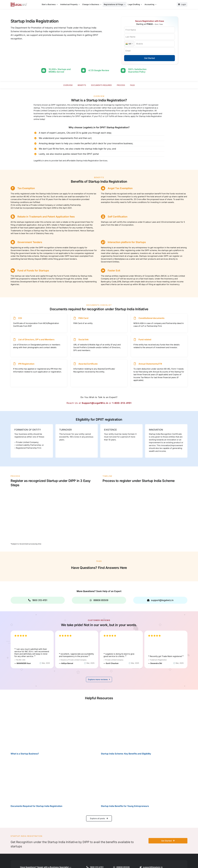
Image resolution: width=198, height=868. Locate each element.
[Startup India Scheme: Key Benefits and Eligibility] (144, 726)
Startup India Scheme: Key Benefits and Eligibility (126, 753)
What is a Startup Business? (25, 753)
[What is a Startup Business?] (54, 726)
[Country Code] (129, 44)
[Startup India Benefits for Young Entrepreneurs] (144, 780)
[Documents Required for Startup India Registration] (54, 780)
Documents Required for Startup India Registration (36, 806)
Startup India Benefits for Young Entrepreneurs (125, 806)
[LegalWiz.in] (19, 3)
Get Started (150, 58)
